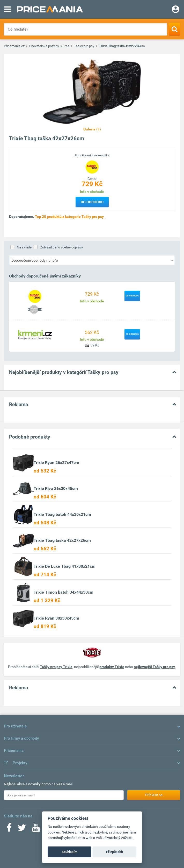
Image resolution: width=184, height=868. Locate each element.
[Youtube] (36, 829)
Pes (67, 46)
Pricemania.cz (14, 46)
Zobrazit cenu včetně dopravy (61, 247)
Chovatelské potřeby (44, 46)
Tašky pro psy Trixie (56, 667)
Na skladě (24, 247)
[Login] (176, 10)
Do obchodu (92, 202)
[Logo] (92, 166)
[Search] (175, 29)
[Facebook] (9, 829)
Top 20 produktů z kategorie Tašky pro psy (69, 217)
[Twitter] (22, 829)
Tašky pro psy (84, 46)
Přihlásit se (154, 795)
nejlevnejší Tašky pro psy (154, 667)
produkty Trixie (112, 667)
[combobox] (92, 260)
